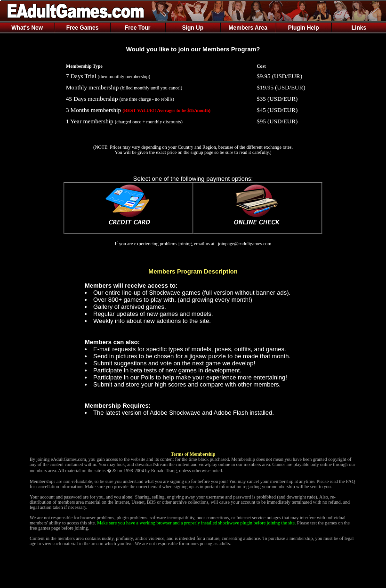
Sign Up (193, 28)
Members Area (248, 28)
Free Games (83, 28)
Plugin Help (304, 28)
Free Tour (137, 28)
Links (359, 28)
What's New (27, 28)
